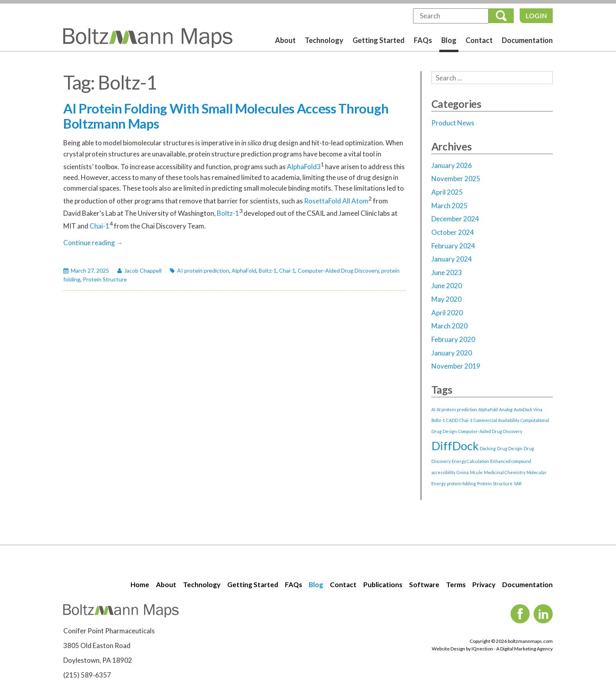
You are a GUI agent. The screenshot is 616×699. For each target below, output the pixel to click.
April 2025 (447, 192)
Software (424, 585)
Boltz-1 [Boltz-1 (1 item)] (438, 420)
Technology (324, 40)
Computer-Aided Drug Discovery (338, 270)
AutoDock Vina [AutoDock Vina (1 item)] (528, 409)
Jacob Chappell (143, 270)
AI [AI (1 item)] (433, 409)
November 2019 (456, 366)
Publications (383, 585)
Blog (449, 40)
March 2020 (449, 326)
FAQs (423, 40)
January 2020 (452, 353)
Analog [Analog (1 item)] (506, 409)
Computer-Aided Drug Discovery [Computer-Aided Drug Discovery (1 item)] (490, 431)
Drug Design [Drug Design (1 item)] (510, 448)
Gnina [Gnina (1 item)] (463, 472)
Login (536, 16)
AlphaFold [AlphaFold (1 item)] (488, 409)
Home (140, 585)
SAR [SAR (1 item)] (518, 483)
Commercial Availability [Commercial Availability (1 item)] (496, 420)
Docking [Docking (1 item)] (488, 448)
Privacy (484, 585)
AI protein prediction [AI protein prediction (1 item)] (457, 409)
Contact (479, 40)
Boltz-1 (228, 213)
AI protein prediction (203, 270)
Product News (453, 123)
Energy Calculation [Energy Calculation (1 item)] (470, 461)
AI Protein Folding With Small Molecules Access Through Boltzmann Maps (226, 116)
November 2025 (456, 179)
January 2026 (452, 165)
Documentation (527, 40)
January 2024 (452, 259)
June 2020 (447, 286)
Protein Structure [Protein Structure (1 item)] (495, 483)
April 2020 (447, 313)
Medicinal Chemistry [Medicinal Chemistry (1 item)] (505, 472)
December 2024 (455, 219)
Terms (456, 585)
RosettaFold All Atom (336, 201)
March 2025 (449, 206)
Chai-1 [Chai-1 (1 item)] (466, 420)
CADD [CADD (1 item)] (452, 420)
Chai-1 (99, 226)
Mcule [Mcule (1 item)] (476, 472)
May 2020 (446, 299)
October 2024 (453, 232)
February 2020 (453, 339)
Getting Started (379, 40)
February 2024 (453, 246)
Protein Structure (105, 279)
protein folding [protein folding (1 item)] (461, 483)
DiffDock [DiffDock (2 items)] (455, 446)
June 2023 (447, 272)
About (285, 40)
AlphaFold (244, 270)
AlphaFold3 (304, 166)
